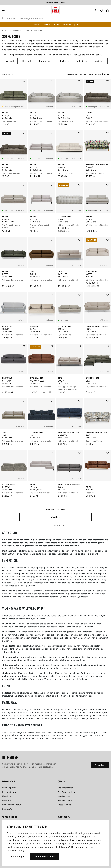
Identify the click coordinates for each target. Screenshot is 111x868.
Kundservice (64, 796)
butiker (72, 50)
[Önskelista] (102, 11)
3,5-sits (81, 55)
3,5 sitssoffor (83, 597)
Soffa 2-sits (45, 61)
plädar (88, 583)
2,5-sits (73, 55)
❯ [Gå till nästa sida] (56, 525)
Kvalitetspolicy (9, 788)
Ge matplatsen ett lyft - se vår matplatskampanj (56, 24)
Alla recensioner (65, 788)
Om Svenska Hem (66, 792)
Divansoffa (10, 61)
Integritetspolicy (10, 792)
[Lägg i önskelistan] (24, 81)
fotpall (8, 693)
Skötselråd (7, 809)
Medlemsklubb (65, 800)
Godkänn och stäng (44, 857)
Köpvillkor (7, 796)
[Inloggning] (96, 11)
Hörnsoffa (27, 61)
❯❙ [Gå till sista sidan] (64, 525)
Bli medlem (100, 765)
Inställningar (17, 857)
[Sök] (49, 18)
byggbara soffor (94, 44)
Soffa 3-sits (38, 31)
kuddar (77, 583)
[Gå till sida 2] (49, 525)
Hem (4, 31)
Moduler (98, 61)
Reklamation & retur (12, 805)
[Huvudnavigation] (9, 11)
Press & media (65, 805)
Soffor (27, 31)
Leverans (7, 800)
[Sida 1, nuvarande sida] (46, 525)
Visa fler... (55, 517)
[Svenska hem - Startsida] (55, 10)
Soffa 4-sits (82, 61)
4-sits (93, 55)
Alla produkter (15, 31)
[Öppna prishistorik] (69, 231)
